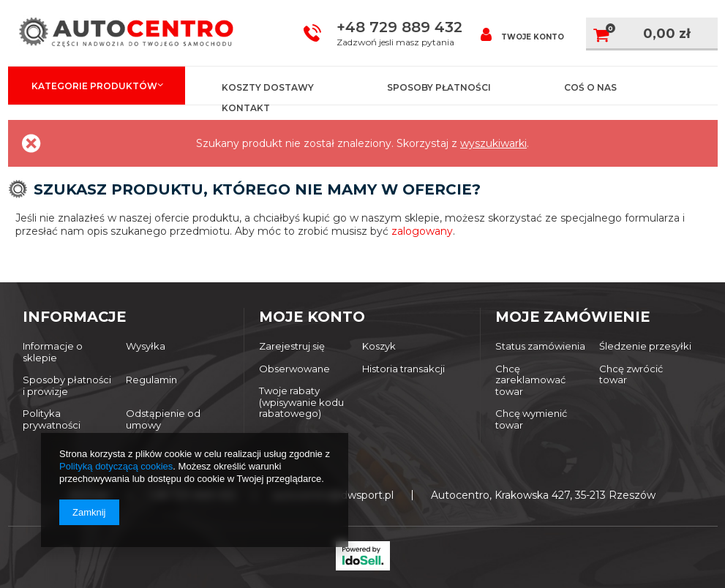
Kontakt (246, 108)
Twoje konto (522, 34)
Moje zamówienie (572, 317)
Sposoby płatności (439, 87)
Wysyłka (146, 346)
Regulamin (151, 380)
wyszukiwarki (493, 143)
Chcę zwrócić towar (631, 375)
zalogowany (422, 231)
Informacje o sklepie (53, 352)
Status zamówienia (540, 346)
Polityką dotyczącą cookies (116, 466)
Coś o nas (590, 87)
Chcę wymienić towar (531, 419)
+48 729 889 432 (399, 27)
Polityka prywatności (52, 419)
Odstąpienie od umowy (163, 419)
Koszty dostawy (268, 87)
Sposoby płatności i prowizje (67, 386)
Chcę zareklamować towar (530, 380)
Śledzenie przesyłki (645, 346)
